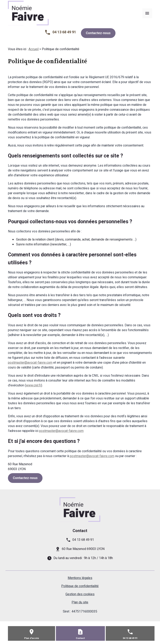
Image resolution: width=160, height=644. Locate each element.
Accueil (34, 49)
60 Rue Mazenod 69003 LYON (83, 549)
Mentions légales (80, 578)
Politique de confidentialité (80, 586)
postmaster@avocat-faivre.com (30, 363)
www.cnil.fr (33, 385)
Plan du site (80, 602)
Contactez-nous (98, 33)
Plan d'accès (32, 638)
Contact (80, 638)
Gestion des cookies (80, 594)
